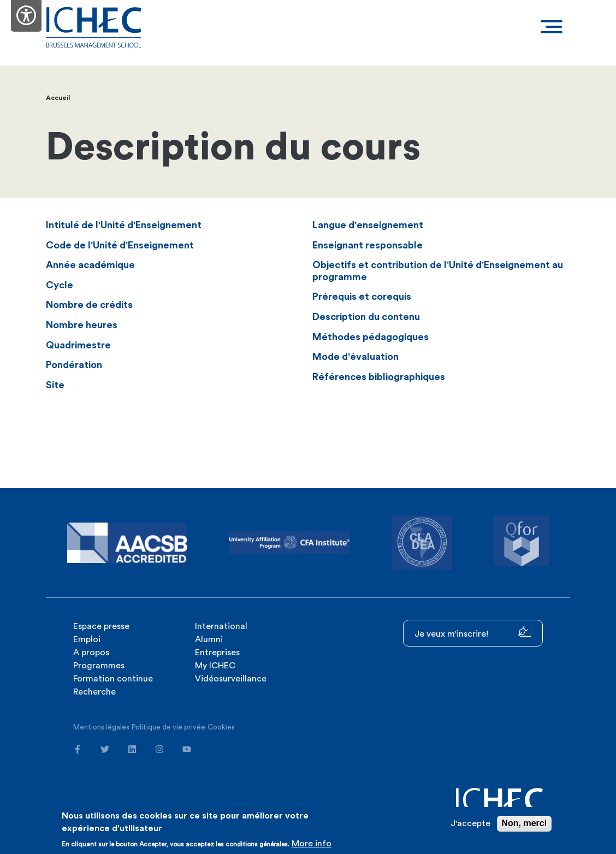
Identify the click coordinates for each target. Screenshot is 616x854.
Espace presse (101, 626)
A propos (91, 653)
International (221, 626)
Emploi (87, 639)
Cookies (221, 727)
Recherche (94, 692)
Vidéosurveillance (231, 679)
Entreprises (217, 653)
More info (312, 844)
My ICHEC (215, 666)
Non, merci (525, 823)
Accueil (58, 98)
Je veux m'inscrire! (473, 632)
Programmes (99, 666)
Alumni (209, 639)
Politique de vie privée (168, 727)
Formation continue (113, 679)
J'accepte (470, 823)
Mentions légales (101, 727)
